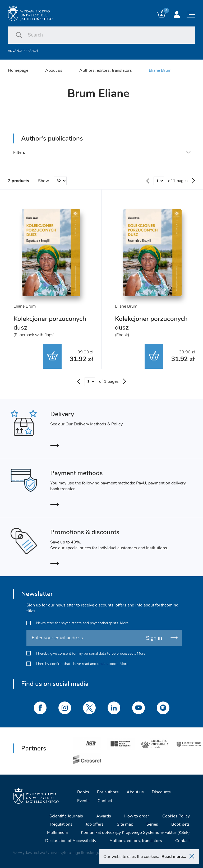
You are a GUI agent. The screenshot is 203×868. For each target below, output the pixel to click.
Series (152, 824)
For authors (108, 792)
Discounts (161, 792)
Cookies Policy (176, 816)
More (124, 623)
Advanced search (23, 51)
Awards (104, 816)
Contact (105, 801)
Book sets (181, 824)
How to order (137, 816)
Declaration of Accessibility (71, 841)
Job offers (95, 824)
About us (54, 70)
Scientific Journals (66, 816)
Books (83, 792)
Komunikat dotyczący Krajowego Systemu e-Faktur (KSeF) (135, 833)
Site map (125, 824)
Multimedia (57, 833)
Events (83, 801)
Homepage (18, 70)
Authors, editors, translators (106, 70)
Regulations (61, 824)
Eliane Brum (160, 70)
